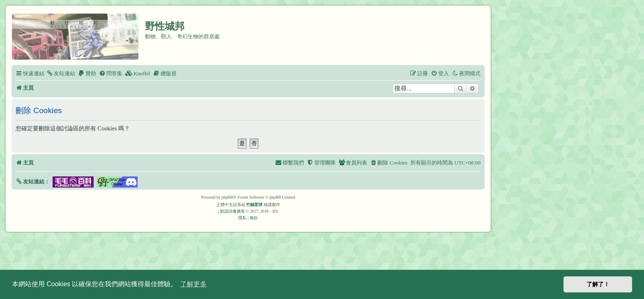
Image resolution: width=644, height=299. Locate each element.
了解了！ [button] (598, 284)
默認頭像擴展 (232, 211)
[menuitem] (61, 73)
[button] (33, 182)
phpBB (228, 197)
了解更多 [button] (193, 284)
